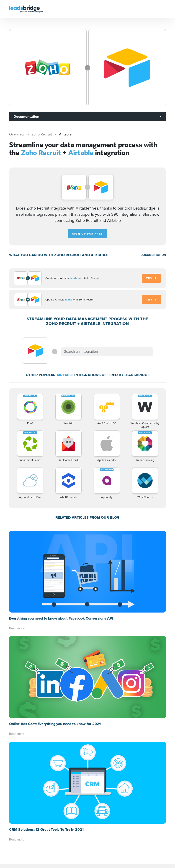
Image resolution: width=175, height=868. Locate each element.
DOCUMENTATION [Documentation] (153, 255)
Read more (17, 547)
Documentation (26, 116)
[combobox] (107, 352)
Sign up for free (87, 234)
